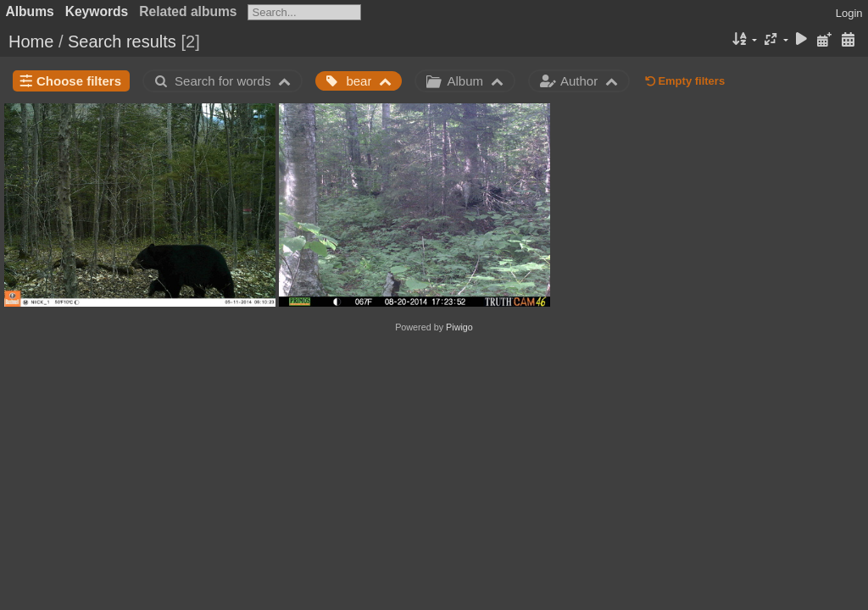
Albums (30, 11)
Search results (122, 42)
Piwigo (459, 327)
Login (849, 13)
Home (31, 42)
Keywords (97, 11)
